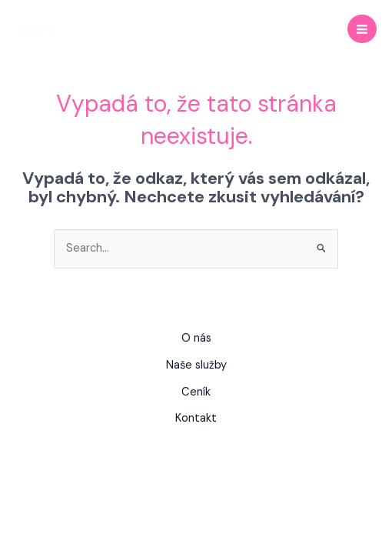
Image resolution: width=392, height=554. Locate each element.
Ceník (196, 392)
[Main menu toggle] (362, 29)
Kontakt (196, 418)
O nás (196, 338)
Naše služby (196, 365)
